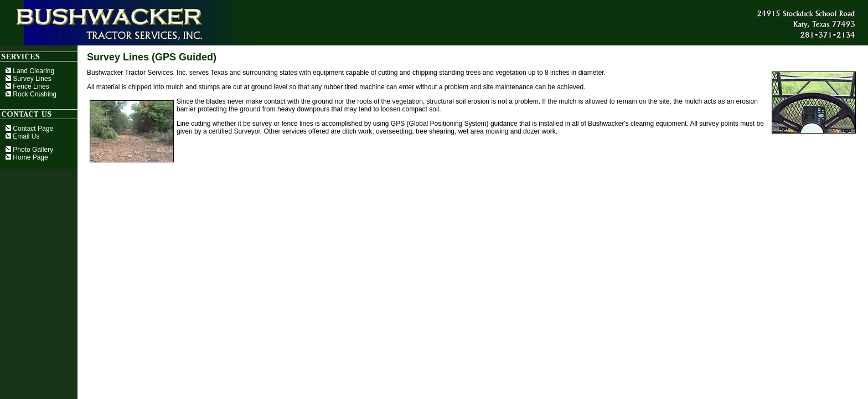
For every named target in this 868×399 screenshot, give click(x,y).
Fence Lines (27, 86)
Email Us (22, 136)
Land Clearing (30, 71)
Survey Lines (29, 79)
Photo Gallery (29, 150)
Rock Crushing (31, 94)
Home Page (27, 157)
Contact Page (29, 129)
